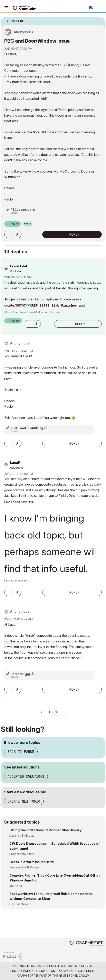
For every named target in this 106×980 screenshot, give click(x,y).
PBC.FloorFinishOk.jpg (27, 428)
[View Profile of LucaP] (15, 463)
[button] (8, 234)
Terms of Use (46, 971)
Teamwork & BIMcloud (25, 867)
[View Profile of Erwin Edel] (18, 266)
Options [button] (99, 20)
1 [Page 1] (49, 712)
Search (77, 8)
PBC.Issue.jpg (21, 210)
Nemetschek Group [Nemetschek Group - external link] (74, 976)
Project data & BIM (22, 854)
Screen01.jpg (20, 674)
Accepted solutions (26, 776)
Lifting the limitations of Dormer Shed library (46, 830)
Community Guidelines (76, 971)
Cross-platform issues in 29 (32, 862)
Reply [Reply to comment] (80, 324)
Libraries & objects (22, 835)
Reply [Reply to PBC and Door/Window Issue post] (74, 234)
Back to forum (21, 752)
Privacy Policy (22, 971)
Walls (28, 224)
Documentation (20, 904)
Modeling (16, 886)
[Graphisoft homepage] (86, 944)
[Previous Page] (42, 712)
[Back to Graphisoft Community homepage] (25, 7)
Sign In (99, 8)
